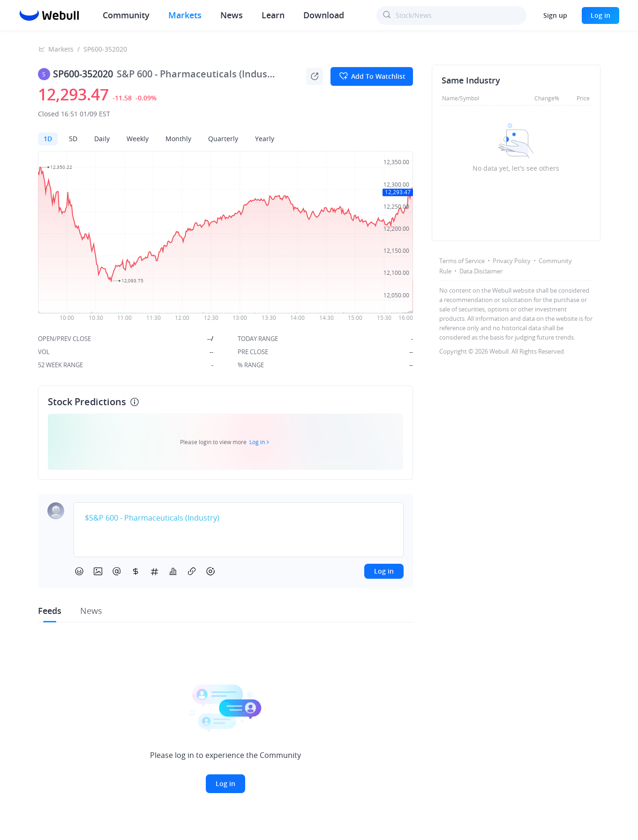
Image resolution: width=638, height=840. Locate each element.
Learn (273, 15)
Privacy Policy (512, 261)
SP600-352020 (105, 49)
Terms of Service (462, 261)
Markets (185, 15)
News (232, 15)
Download (324, 15)
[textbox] (239, 518)
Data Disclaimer (481, 271)
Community (126, 15)
